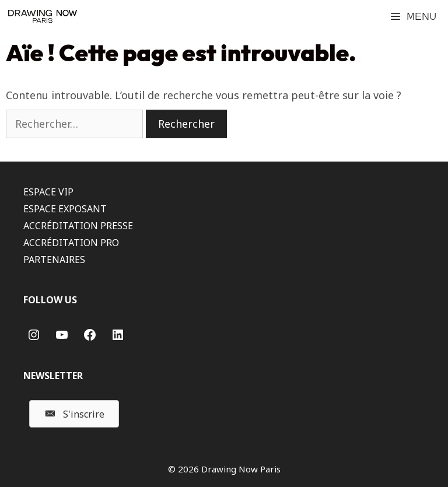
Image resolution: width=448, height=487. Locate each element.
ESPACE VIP (48, 192)
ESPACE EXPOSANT (65, 209)
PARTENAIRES (54, 260)
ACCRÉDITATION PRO (71, 243)
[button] (74, 414)
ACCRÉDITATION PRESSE (78, 226)
